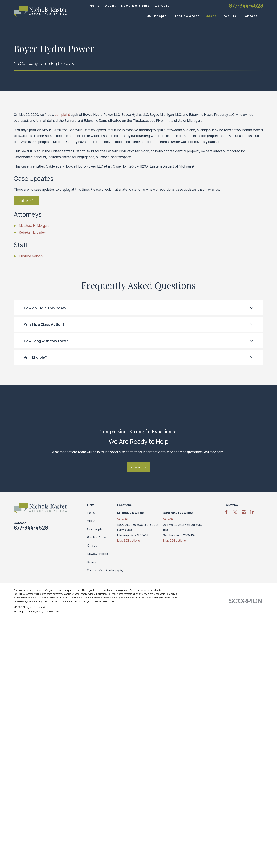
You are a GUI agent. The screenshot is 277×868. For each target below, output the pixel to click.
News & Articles (135, 6)
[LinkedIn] (252, 512)
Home (95, 6)
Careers (162, 6)
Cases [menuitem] (211, 16)
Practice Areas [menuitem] (186, 16)
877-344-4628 (246, 6)
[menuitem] (19, 611)
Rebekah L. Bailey (32, 232)
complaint (62, 115)
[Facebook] (226, 512)
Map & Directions (129, 540)
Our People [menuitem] (157, 16)
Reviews (93, 562)
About (111, 6)
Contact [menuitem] (250, 16)
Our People (95, 529)
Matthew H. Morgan (34, 226)
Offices (92, 545)
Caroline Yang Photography (105, 570)
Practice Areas (97, 537)
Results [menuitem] (230, 16)
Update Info (26, 201)
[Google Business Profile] (244, 512)
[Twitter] (235, 512)
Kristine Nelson (31, 256)
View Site (123, 519)
